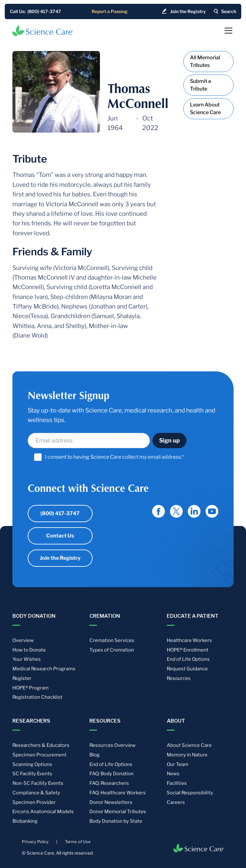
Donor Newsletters (111, 802)
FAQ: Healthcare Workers (118, 793)
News (173, 774)
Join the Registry (60, 558)
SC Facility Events (32, 774)
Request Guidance (187, 669)
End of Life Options (188, 659)
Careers (176, 802)
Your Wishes (27, 659)
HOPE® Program (31, 688)
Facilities (177, 783)
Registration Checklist (37, 697)
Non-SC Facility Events (38, 783)
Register (22, 678)
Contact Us (60, 536)
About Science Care (189, 745)
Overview (23, 640)
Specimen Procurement (39, 755)
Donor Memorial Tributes (118, 812)
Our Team (178, 764)
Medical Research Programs (44, 669)
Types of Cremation (112, 650)
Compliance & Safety (36, 793)
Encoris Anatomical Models (43, 812)
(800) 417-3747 (60, 513)
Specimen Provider (34, 802)
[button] (227, 31)
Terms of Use (78, 842)
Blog (95, 755)
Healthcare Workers (189, 640)
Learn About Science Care (205, 109)
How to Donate (29, 650)
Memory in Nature (187, 755)
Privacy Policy (35, 842)
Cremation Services (112, 640)
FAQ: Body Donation (112, 774)
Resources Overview (112, 745)
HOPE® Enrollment (188, 650)
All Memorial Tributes (205, 61)
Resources (179, 678)
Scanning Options (32, 764)
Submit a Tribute (200, 85)
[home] (43, 31)
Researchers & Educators (41, 745)
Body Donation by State (116, 821)
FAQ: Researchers (109, 783)
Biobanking (25, 821)
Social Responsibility (190, 793)
